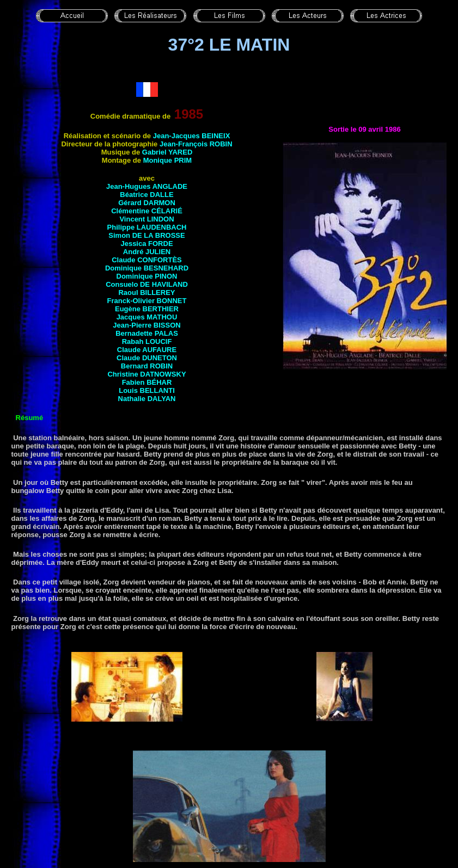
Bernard (147, 366)
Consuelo (147, 284)
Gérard (147, 203)
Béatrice (146, 195)
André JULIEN (147, 252)
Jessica (146, 244)
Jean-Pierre (146, 325)
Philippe (147, 227)
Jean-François (196, 144)
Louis (147, 390)
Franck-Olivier (147, 301)
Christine (146, 374)
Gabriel (167, 152)
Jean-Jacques (192, 136)
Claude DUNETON (147, 358)
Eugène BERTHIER (147, 309)
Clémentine (147, 211)
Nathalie (147, 399)
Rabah (147, 341)
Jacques (147, 317)
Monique (168, 160)
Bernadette (147, 333)
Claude (147, 260)
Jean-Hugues (147, 186)
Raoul (146, 293)
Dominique (147, 268)
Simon (146, 235)
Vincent (146, 219)
